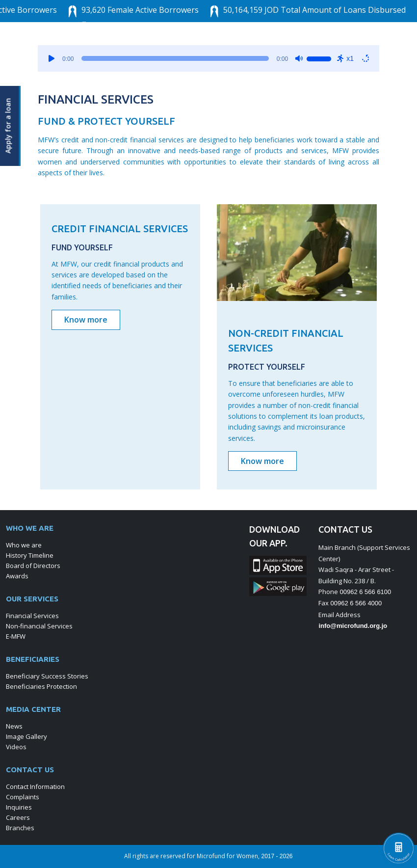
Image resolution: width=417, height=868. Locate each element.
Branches (20, 828)
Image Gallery (26, 736)
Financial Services (32, 616)
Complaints (23, 797)
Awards (17, 576)
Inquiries (19, 807)
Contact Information (35, 787)
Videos (16, 747)
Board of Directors (33, 566)
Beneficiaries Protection (41, 686)
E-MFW (16, 636)
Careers (18, 817)
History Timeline (30, 555)
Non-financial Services (39, 626)
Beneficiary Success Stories (47, 676)
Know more (86, 320)
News (14, 726)
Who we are (24, 545)
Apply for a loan (8, 125)
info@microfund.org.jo (353, 626)
